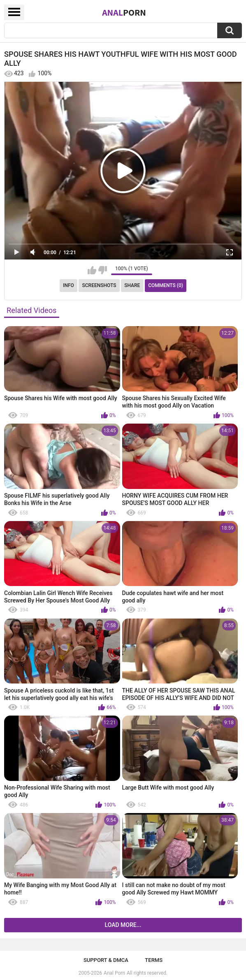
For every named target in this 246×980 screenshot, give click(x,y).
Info (68, 285)
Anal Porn (114, 973)
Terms (154, 960)
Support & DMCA (106, 960)
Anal (124, 12)
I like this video (92, 270)
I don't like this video (103, 270)
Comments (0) (166, 285)
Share (132, 285)
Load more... (123, 925)
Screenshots (99, 285)
